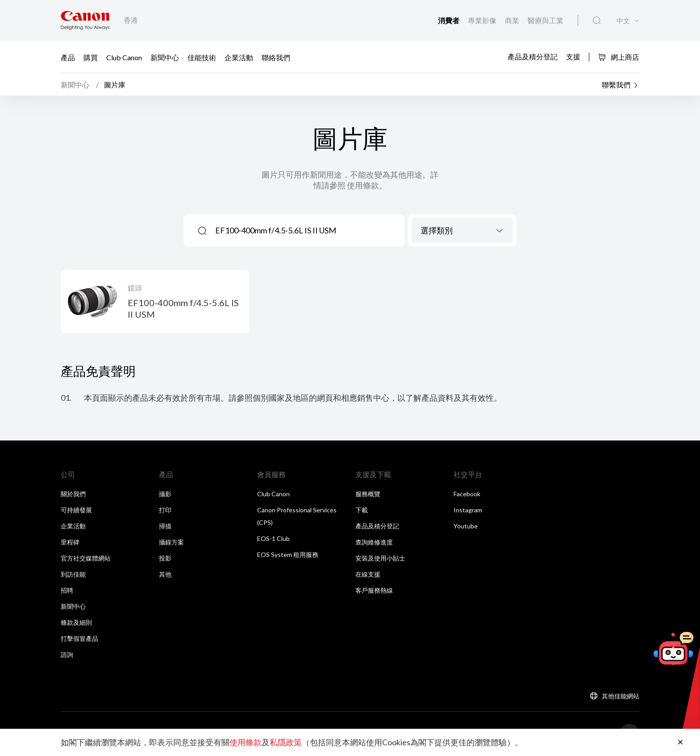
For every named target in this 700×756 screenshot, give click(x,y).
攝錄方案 (171, 542)
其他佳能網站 (621, 696)
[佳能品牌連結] (85, 20)
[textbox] (462, 231)
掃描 (165, 526)
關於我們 (73, 494)
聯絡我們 (276, 57)
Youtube (466, 526)
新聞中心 (165, 57)
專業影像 (483, 20)
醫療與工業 (546, 20)
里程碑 (70, 542)
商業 (513, 20)
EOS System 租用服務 (288, 555)
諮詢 (67, 655)
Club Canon (124, 57)
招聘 (67, 591)
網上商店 (619, 57)
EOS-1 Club (273, 539)
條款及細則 (76, 623)
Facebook (467, 494)
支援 (573, 56)
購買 (91, 57)
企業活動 (239, 57)
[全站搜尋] (597, 21)
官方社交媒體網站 (86, 559)
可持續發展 (76, 510)
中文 (623, 21)
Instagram (468, 510)
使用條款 (246, 743)
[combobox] (462, 231)
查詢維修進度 (374, 542)
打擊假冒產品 (79, 639)
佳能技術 (202, 57)
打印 (165, 510)
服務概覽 (368, 494)
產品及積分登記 (533, 56)
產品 (68, 57)
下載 (362, 510)
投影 (165, 559)
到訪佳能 (73, 575)
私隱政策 (286, 743)
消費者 (449, 20)
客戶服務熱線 (374, 591)
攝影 (165, 494)
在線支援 (368, 575)
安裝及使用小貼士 (380, 559)
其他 (165, 575)
